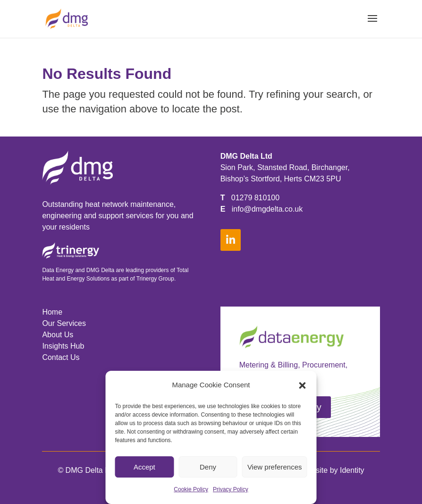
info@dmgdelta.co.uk (267, 209)
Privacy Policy (231, 489)
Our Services (64, 323)
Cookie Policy (191, 489)
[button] (303, 385)
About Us (58, 335)
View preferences (275, 467)
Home (52, 312)
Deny (208, 467)
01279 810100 (255, 198)
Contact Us (61, 357)
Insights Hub (63, 346)
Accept (144, 467)
